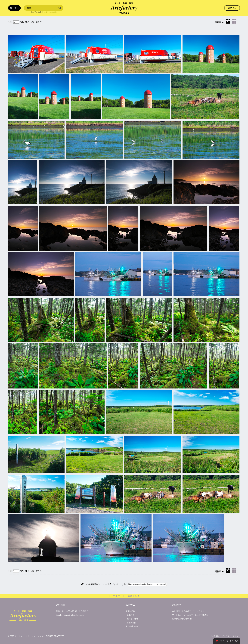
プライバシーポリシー (231, 636)
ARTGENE (203, 615)
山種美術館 (131, 623)
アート (121, 596)
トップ (112, 596)
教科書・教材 (132, 619)
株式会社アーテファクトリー (194, 611)
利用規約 (215, 636)
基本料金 (130, 615)
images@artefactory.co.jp (73, 615)
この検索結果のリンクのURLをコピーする (104, 584)
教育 (130, 596)
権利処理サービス (133, 626)
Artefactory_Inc (186, 619)
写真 (137, 596)
